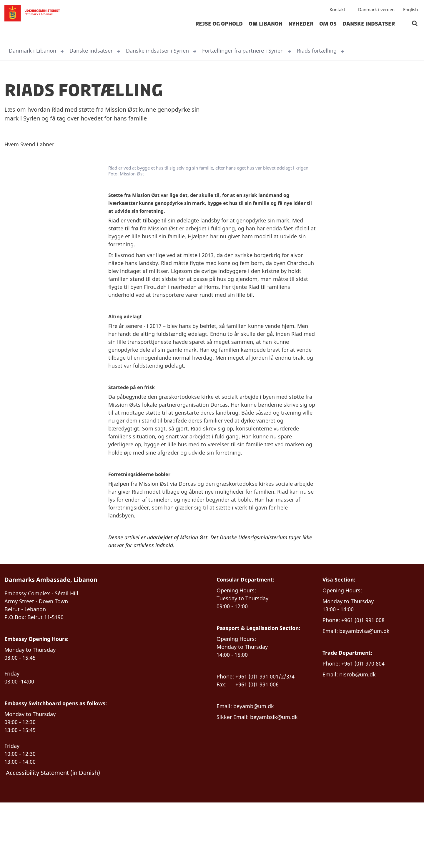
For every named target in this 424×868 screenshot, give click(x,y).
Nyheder (301, 28)
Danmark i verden (376, 13)
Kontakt (337, 13)
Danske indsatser (369, 28)
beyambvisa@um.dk (368, 682)
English (410, 13)
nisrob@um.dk (361, 729)
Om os (328, 28)
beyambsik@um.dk (279, 776)
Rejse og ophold (219, 28)
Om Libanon (266, 28)
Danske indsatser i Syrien (169, 51)
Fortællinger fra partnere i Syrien (260, 51)
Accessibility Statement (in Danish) (53, 837)
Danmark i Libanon (35, 51)
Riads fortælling (339, 51)
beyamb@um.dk (257, 764)
